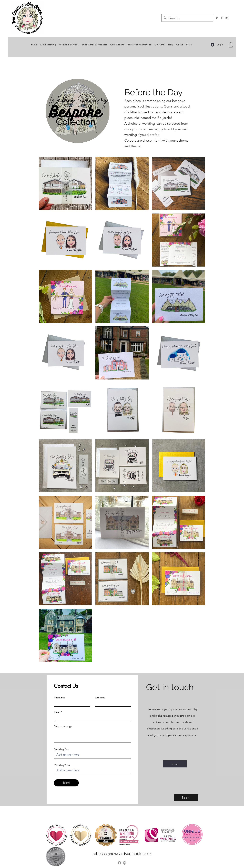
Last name (100, 698)
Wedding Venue (62, 765)
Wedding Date (62, 749)
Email (57, 712)
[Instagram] (227, 18)
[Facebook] (222, 18)
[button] (231, 45)
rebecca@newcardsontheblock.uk (122, 854)
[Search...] (187, 18)
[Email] (175, 764)
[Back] (186, 798)
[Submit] (66, 783)
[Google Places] (217, 18)
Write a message (63, 726)
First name (60, 698)
